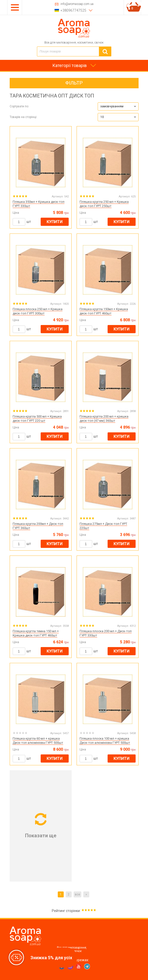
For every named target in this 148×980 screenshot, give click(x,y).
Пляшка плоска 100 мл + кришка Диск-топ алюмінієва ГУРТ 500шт (105, 741)
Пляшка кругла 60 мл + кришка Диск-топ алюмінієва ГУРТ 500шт (38, 741)
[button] (118, 106)
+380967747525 (73, 10)
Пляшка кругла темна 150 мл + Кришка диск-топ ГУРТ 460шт (36, 633)
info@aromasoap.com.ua (77, 4)
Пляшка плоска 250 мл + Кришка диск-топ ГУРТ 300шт (38, 311)
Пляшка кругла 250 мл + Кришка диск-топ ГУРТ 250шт (104, 204)
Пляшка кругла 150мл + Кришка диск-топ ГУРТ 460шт (104, 311)
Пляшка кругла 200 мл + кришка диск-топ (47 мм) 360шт (104, 419)
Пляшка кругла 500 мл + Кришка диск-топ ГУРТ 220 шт (37, 419)
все (77, 894)
